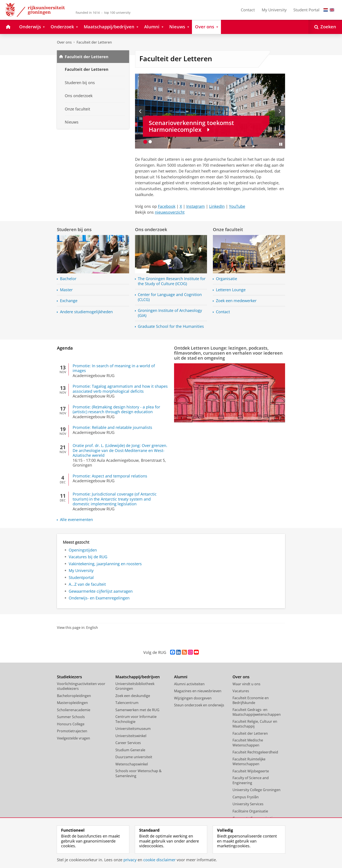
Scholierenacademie (74, 710)
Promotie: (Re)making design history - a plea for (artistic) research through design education (116, 409)
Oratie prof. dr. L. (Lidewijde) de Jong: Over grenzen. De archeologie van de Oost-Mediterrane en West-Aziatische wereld (120, 450)
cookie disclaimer (159, 860)
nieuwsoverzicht (170, 212)
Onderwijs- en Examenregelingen (99, 598)
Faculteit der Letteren (94, 42)
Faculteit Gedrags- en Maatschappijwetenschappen (257, 712)
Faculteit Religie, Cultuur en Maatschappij (255, 724)
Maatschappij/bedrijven (138, 677)
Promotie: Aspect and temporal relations (110, 476)
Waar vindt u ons (246, 684)
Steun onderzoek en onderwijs (199, 705)
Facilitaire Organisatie (250, 811)
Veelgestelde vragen (74, 738)
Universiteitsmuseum (133, 729)
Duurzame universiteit (134, 757)
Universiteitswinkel (131, 736)
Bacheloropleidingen (74, 696)
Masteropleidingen (72, 703)
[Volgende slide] (280, 111)
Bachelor (68, 279)
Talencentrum (127, 703)
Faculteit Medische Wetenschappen (248, 743)
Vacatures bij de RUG (88, 557)
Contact (248, 10)
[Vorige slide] (140, 111)
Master (66, 290)
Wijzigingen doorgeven (193, 698)
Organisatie (227, 279)
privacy (130, 860)
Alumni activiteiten (189, 684)
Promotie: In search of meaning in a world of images (114, 368)
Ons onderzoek (151, 229)
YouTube (237, 206)
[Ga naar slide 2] (150, 142)
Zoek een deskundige (133, 696)
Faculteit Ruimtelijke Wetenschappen (249, 762)
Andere (86, 312)
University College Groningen (256, 790)
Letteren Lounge (231, 290)
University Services (248, 804)
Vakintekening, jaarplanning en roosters (105, 564)
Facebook (167, 206)
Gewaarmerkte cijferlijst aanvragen (101, 591)
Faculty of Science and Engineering (251, 780)
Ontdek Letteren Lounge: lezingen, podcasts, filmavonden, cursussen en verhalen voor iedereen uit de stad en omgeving (228, 353)
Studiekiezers (69, 677)
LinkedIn (217, 206)
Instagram (196, 206)
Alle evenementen (76, 520)
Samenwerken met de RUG (137, 710)
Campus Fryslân (246, 797)
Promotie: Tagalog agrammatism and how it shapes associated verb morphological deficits (120, 389)
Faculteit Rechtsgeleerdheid (255, 752)
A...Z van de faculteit (87, 584)
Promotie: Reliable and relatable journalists (112, 427)
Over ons (64, 42)
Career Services (128, 743)
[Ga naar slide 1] (145, 142)
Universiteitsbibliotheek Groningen (135, 686)
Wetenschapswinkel (132, 764)
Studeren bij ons (74, 229)
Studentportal (81, 577)
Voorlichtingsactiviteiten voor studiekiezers (81, 686)
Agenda (65, 348)
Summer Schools (71, 717)
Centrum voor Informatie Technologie (136, 719)
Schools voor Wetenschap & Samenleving (139, 773)
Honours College (71, 724)
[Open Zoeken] (325, 27)
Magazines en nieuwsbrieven (198, 691)
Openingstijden (83, 550)
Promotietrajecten (72, 731)
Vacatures (241, 691)
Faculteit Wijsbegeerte (251, 771)
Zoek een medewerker (236, 301)
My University (274, 10)
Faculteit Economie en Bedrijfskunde (251, 700)
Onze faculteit (228, 229)
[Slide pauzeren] (281, 144)
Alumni (181, 677)
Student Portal (306, 10)
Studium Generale (130, 750)
